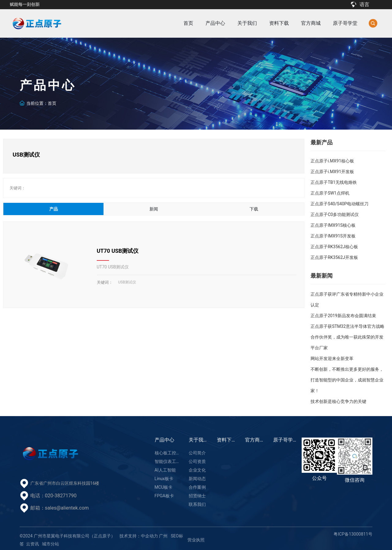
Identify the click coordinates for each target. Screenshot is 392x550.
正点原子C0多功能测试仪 (335, 214)
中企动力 (149, 536)
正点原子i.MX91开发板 (332, 172)
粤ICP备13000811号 (353, 534)
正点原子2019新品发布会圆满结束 (343, 316)
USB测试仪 (127, 282)
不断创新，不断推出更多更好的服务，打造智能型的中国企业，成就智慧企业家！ (347, 380)
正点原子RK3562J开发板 (334, 257)
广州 (163, 536)
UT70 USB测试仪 (118, 251)
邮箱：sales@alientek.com (60, 508)
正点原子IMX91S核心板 (333, 225)
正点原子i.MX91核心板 (332, 161)
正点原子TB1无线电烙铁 (334, 182)
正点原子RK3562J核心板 (334, 247)
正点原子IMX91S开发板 (333, 236)
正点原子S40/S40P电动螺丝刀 (339, 204)
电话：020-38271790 (53, 496)
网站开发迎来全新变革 (332, 358)
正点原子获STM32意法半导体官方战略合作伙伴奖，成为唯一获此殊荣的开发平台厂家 (347, 337)
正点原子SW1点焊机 (330, 193)
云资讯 (32, 544)
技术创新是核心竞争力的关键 (338, 401)
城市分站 (51, 544)
